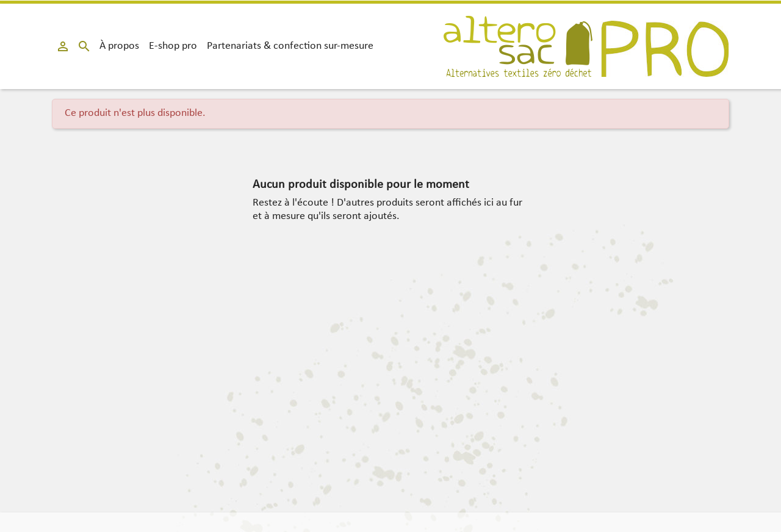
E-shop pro (173, 46)
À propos (119, 46)
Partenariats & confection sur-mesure (290, 46)
